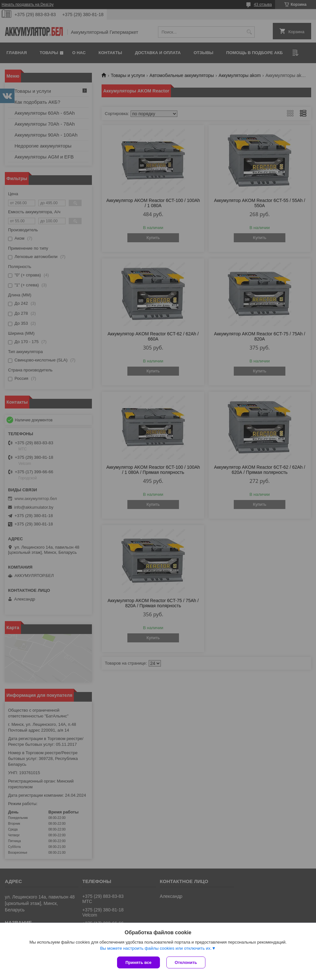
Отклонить (186, 962)
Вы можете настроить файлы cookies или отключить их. (156, 948)
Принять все (138, 962)
